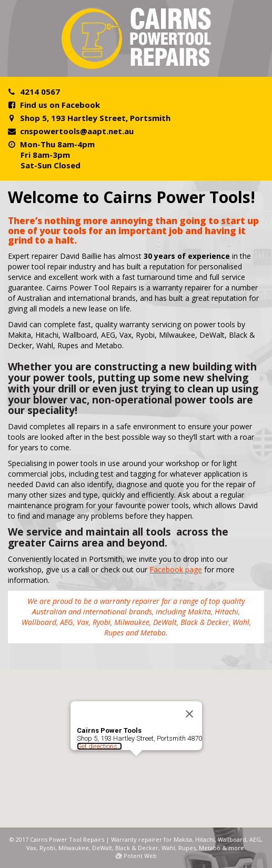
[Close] (189, 714)
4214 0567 (40, 92)
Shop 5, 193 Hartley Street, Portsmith (95, 118)
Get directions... (99, 746)
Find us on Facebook (60, 105)
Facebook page (176, 569)
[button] (136, 766)
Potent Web (136, 856)
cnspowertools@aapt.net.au (77, 131)
